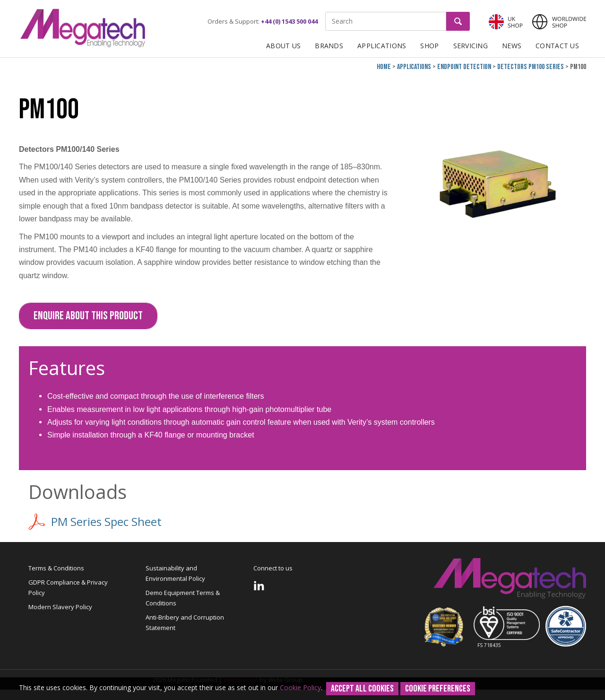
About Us (283, 46)
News (512, 46)
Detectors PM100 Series (531, 67)
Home (384, 67)
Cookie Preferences (438, 689)
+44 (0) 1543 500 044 (289, 21)
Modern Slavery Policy (60, 607)
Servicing (471, 46)
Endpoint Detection (464, 67)
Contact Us (557, 46)
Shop (429, 46)
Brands (329, 46)
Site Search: (325, 12)
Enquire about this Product (88, 316)
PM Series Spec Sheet (95, 522)
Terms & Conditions (56, 568)
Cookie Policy (300, 687)
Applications (382, 46)
